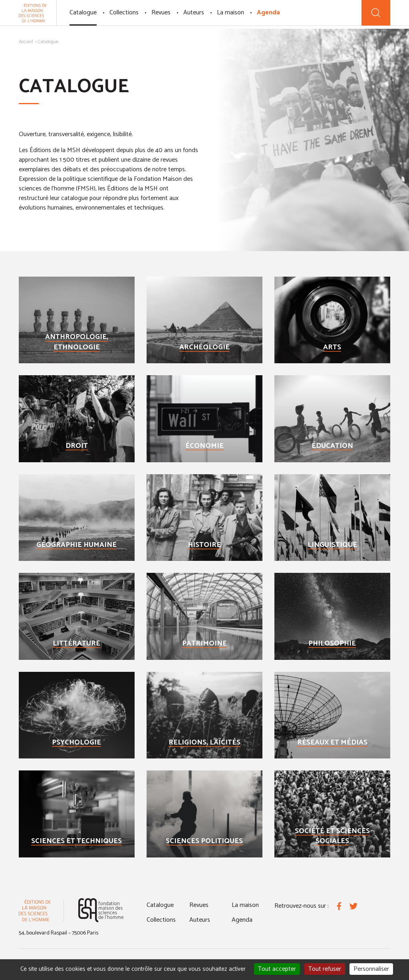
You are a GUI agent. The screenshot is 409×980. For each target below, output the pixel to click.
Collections (124, 13)
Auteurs (194, 13)
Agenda (268, 13)
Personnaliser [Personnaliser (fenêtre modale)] (371, 969)
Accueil (26, 42)
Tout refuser (325, 969)
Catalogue (83, 13)
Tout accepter (277, 969)
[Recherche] (376, 13)
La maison (230, 13)
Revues (161, 13)
